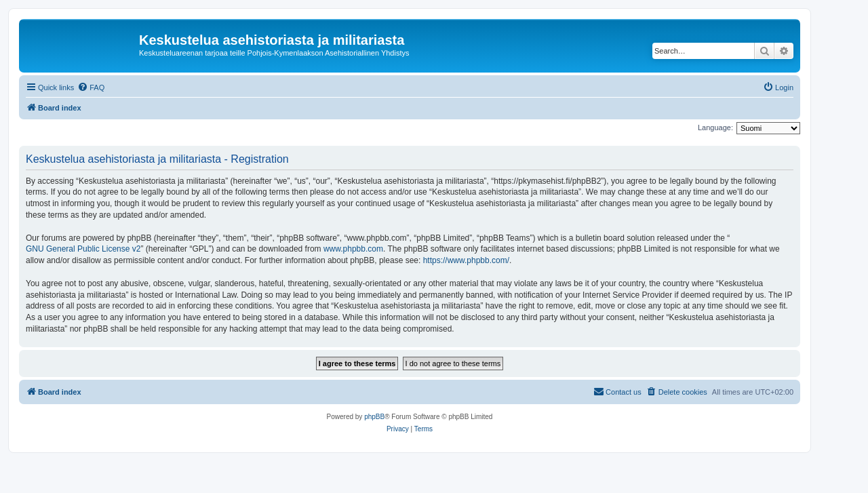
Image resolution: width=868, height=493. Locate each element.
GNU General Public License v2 (83, 249)
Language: (715, 127)
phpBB (374, 417)
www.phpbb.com (353, 249)
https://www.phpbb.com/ (466, 260)
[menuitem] (91, 87)
